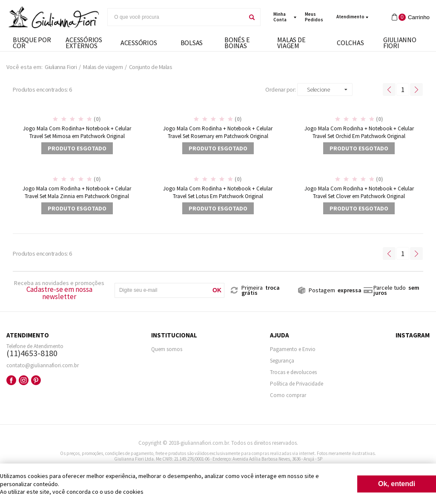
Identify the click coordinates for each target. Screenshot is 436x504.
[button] (325, 89)
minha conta (280, 17)
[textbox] (175, 17)
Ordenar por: (281, 89)
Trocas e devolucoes (293, 372)
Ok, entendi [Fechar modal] (397, 484)
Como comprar (288, 395)
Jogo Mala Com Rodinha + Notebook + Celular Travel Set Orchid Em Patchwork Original (359, 132)
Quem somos (167, 349)
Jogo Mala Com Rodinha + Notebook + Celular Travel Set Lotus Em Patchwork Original (218, 192)
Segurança (282, 361)
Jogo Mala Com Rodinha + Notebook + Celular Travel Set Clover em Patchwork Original (359, 192)
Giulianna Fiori (61, 67)
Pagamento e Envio (293, 349)
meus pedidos (314, 17)
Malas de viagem (103, 67)
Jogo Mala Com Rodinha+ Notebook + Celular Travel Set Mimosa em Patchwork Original (77, 132)
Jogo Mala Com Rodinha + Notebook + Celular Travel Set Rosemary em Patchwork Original (218, 132)
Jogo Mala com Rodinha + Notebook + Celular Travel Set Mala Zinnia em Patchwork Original (77, 192)
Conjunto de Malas (151, 67)
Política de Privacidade (297, 384)
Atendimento (350, 17)
